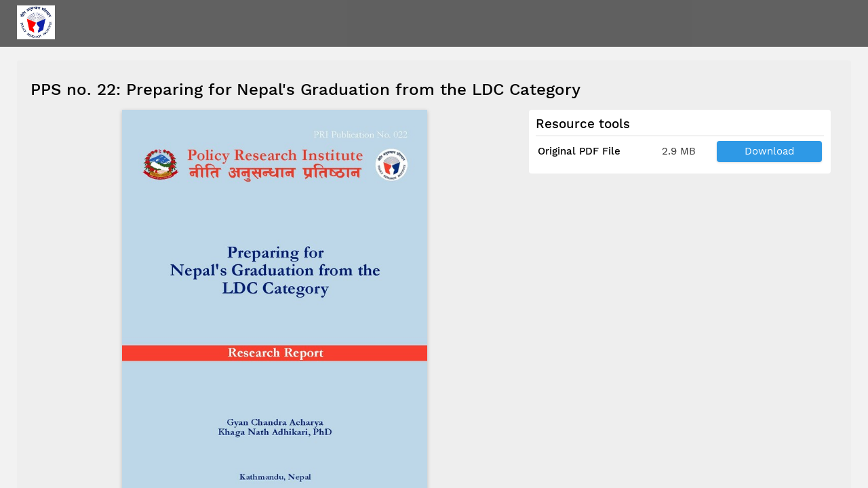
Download (769, 151)
